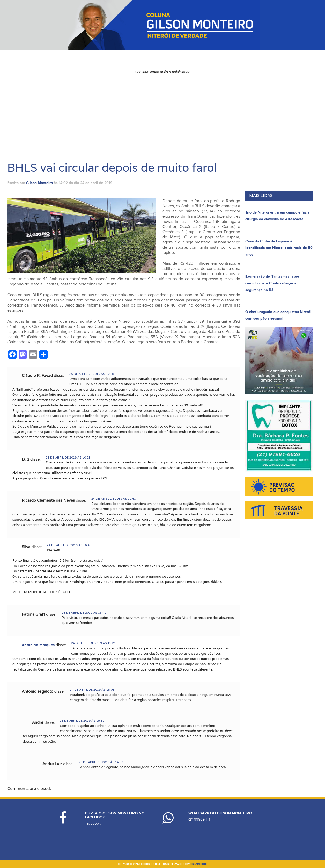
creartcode (199, 864)
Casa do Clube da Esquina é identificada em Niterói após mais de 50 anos (279, 248)
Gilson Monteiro (39, 183)
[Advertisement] (163, 112)
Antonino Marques (38, 645)
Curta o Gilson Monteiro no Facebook (115, 815)
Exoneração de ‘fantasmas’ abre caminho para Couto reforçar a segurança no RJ (272, 283)
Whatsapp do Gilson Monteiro (220, 813)
